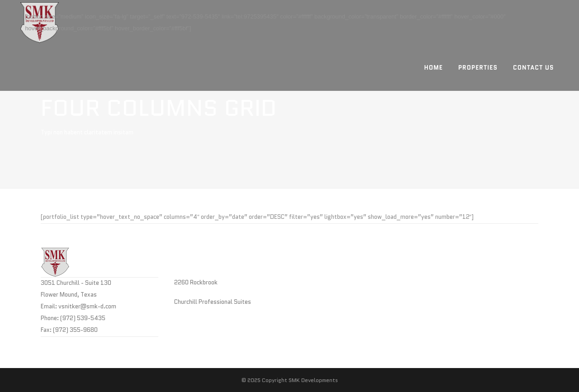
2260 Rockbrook (196, 282)
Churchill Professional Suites (213, 302)
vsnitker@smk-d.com (87, 306)
